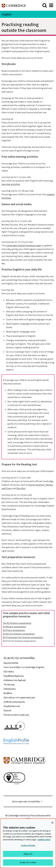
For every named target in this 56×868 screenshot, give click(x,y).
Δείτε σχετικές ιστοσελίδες (26, 801)
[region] (28, 843)
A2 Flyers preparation (14, 630)
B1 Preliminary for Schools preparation (23, 637)
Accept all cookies (28, 862)
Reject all (28, 854)
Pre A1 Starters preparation (17, 623)
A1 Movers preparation (15, 627)
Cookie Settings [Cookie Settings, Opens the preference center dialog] (28, 845)
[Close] (52, 823)
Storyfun (21, 488)
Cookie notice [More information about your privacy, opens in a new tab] (44, 840)
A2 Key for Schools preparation (19, 634)
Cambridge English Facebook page (24, 245)
